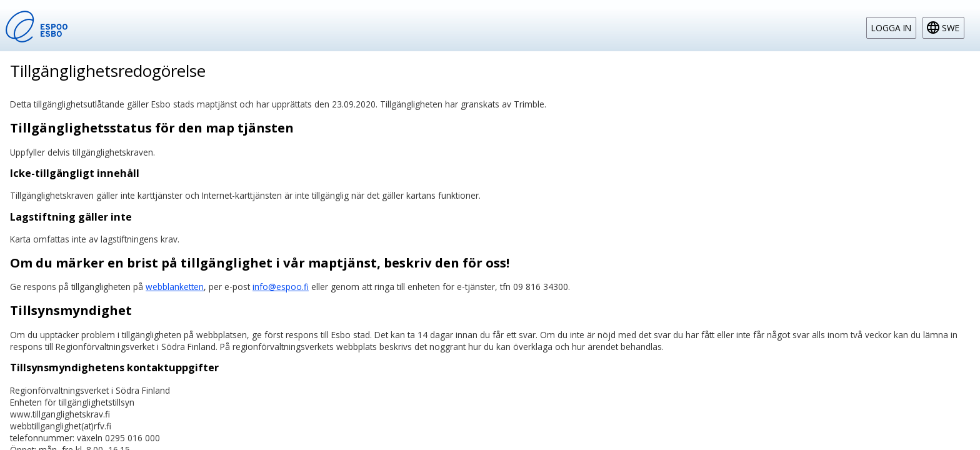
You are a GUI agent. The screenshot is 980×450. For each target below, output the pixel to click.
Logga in (891, 28)
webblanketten (175, 287)
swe (951, 28)
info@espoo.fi (281, 287)
